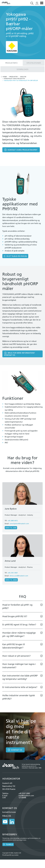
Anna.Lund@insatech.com (19, 576)
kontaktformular (9, 812)
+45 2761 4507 (13, 573)
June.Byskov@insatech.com (19, 524)
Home (5, 77)
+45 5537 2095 (24, 793)
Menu (42, 3)
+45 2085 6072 (13, 521)
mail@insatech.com (26, 796)
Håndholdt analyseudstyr (14, 79)
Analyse (23, 77)
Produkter (13, 77)
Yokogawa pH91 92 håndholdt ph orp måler (21, 80)
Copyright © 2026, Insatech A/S (12, 853)
